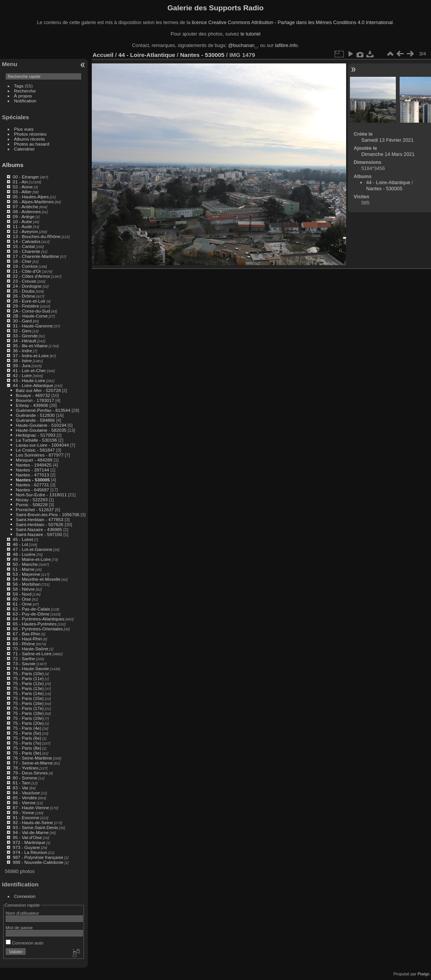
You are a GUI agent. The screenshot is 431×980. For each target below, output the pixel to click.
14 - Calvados (27, 241)
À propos (23, 96)
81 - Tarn (21, 783)
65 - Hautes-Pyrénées (34, 624)
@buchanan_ (242, 45)
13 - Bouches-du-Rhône (37, 236)
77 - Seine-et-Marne (33, 763)
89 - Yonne (23, 812)
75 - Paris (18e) (28, 713)
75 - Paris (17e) (28, 708)
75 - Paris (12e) (28, 683)
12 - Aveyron (25, 231)
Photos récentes (30, 134)
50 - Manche (25, 564)
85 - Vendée (25, 798)
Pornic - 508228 (32, 505)
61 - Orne (22, 604)
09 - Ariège (24, 216)
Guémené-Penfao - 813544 (43, 410)
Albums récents (30, 139)
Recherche (25, 91)
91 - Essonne (26, 817)
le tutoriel (250, 34)
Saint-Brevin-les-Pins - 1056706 (47, 514)
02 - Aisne (23, 187)
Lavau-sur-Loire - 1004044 (42, 445)
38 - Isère (22, 360)
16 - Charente (26, 251)
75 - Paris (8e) (27, 748)
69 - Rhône (24, 644)
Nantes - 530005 (33, 480)
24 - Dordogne (27, 286)
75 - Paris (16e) (28, 703)
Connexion (25, 896)
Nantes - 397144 (32, 470)
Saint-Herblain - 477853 (39, 519)
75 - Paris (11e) (28, 678)
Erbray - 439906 (32, 405)
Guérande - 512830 (35, 415)
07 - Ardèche (25, 207)
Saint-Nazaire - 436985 (39, 529)
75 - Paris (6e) (27, 738)
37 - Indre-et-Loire (31, 356)
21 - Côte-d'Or (27, 271)
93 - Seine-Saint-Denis (35, 827)
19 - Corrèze (25, 266)
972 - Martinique (29, 842)
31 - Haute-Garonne (33, 326)
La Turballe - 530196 (36, 440)
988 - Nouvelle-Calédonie (38, 862)
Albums (13, 165)
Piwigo (424, 974)
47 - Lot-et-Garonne (32, 549)
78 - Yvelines (25, 768)
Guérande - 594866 (35, 420)
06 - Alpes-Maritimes (33, 202)
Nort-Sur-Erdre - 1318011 (41, 495)
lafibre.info (286, 45)
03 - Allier (22, 192)
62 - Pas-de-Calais (31, 609)
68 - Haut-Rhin (27, 639)
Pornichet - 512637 (35, 509)
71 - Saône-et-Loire (32, 654)
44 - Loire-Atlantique (33, 385)
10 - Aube (22, 221)
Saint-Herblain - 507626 (39, 524)
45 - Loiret (23, 539)
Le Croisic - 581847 (35, 450)
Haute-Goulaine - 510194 (41, 425)
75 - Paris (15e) (28, 698)
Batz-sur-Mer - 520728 (38, 390)
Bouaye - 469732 (33, 395)
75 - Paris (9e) (27, 753)
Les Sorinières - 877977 (40, 455)
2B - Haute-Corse (30, 316)
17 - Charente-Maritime (36, 256)
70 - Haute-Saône (30, 649)
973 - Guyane (26, 847)
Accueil (103, 55)
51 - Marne (24, 569)
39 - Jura (21, 365)
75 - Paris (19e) (28, 718)
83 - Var (20, 788)
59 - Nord (22, 594)
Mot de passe (19, 927)
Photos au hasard (32, 144)
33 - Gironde (25, 336)
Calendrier (24, 149)
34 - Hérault (24, 341)
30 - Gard (22, 321)
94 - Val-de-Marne (31, 832)
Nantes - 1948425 (34, 465)
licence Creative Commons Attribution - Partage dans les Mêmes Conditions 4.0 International (292, 22)
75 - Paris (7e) (27, 743)
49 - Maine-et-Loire (32, 559)
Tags (19, 86)
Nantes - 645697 (32, 490)
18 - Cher (22, 261)
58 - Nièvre (24, 589)
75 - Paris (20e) (28, 723)
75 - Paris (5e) (27, 733)
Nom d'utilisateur (22, 913)
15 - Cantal (24, 246)
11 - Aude (22, 226)
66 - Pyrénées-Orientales (38, 629)
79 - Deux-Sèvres (30, 773)
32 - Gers (22, 331)
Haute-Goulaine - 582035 (41, 430)
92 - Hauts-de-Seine (33, 822)
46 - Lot (20, 544)
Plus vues (24, 129)
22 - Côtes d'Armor (31, 276)
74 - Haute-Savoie (31, 668)
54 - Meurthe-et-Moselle (37, 579)
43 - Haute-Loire (29, 380)
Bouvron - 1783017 (35, 400)
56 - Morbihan (27, 584)
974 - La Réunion (30, 852)
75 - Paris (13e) (28, 688)
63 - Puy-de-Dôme (31, 614)
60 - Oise (22, 599)
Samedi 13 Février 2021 (388, 140)
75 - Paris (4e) (27, 728)
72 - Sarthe (24, 658)
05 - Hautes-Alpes (31, 197)
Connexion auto (25, 943)
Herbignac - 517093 (35, 435)
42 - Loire (22, 375)
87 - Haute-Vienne (31, 807)
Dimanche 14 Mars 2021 (388, 154)
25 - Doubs (24, 291)
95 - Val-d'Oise (27, 837)
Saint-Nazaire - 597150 (39, 534)
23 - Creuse (24, 281)
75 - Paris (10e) (28, 673)
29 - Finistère (26, 306)
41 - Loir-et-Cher (29, 370)
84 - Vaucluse (26, 793)
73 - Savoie (24, 663)
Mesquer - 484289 (34, 460)
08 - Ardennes (27, 211)
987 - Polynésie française (38, 857)
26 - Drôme (24, 296)
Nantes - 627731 (32, 485)
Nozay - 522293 (32, 500)
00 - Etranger (26, 177)
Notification (25, 101)
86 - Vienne (24, 803)
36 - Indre (22, 351)
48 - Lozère (24, 554)
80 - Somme (25, 778)
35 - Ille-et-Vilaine (30, 346)
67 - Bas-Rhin (26, 634)
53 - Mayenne (26, 574)
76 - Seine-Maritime (32, 758)
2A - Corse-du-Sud (31, 311)
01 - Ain (20, 182)
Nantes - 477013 (32, 475)
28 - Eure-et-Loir (29, 301)
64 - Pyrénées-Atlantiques (38, 619)
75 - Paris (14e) (28, 693)
